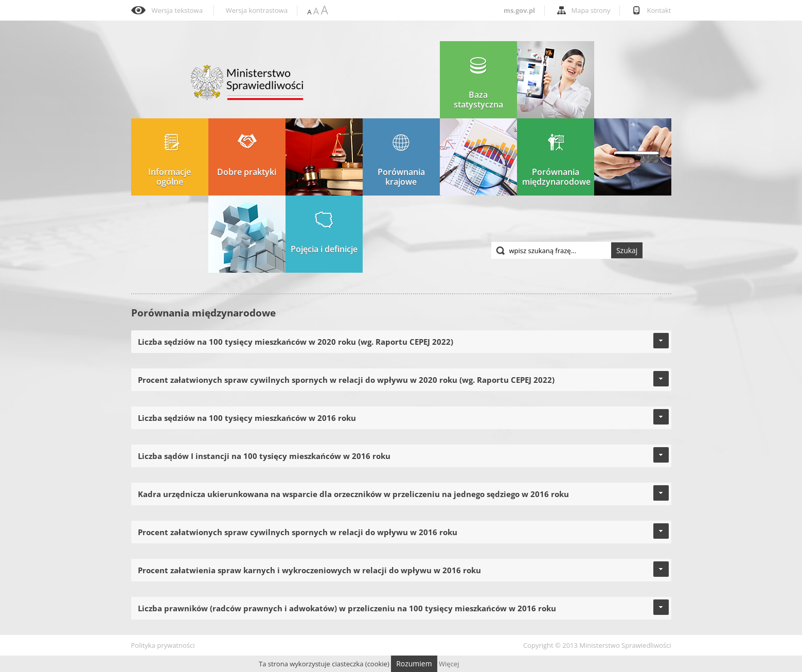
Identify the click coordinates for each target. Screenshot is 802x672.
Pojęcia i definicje (324, 233)
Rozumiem (414, 664)
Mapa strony (591, 10)
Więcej (449, 664)
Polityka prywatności (163, 645)
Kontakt (659, 10)
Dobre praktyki (247, 155)
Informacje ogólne (170, 160)
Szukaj (627, 250)
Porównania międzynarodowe (556, 160)
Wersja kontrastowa (257, 11)
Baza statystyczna (478, 83)
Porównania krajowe (401, 160)
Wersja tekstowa (177, 11)
